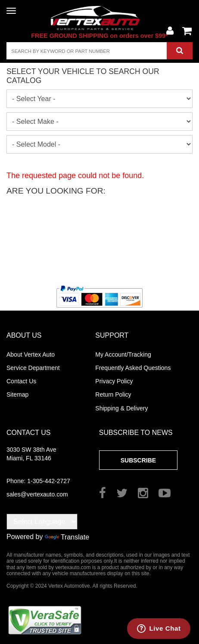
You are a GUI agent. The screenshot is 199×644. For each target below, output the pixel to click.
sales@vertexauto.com (37, 494)
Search (180, 51)
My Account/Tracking (123, 354)
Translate (67, 537)
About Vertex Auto (31, 354)
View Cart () (187, 31)
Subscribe (138, 460)
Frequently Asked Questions (133, 368)
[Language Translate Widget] (42, 522)
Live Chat (165, 628)
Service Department (33, 368)
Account (170, 31)
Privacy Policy (114, 381)
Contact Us (21, 381)
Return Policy (113, 394)
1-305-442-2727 (38, 481)
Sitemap (17, 394)
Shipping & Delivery (121, 408)
